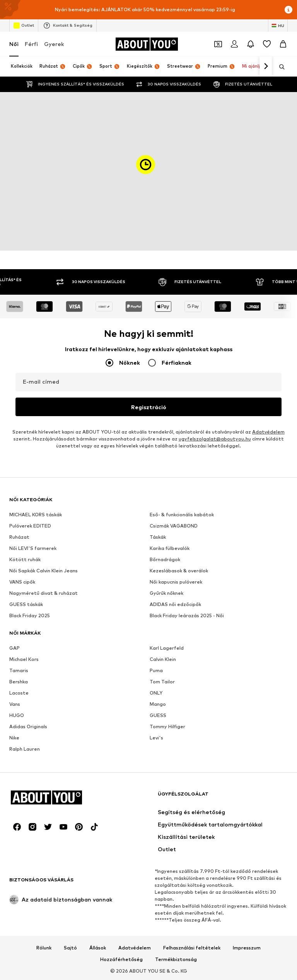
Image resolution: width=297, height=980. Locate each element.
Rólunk (44, 948)
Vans (15, 704)
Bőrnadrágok (165, 559)
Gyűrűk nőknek (166, 593)
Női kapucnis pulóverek (176, 582)
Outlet (24, 26)
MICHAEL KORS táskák (36, 515)
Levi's (156, 738)
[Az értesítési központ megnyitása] (251, 44)
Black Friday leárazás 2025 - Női (187, 615)
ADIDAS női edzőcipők (175, 604)
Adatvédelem (268, 432)
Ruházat (19, 537)
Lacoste (19, 693)
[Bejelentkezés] (234, 44)
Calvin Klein (163, 659)
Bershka (19, 682)
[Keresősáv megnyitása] (279, 67)
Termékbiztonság (176, 960)
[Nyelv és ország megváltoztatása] (278, 26)
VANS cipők (22, 582)
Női (14, 44)
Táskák (158, 537)
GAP (15, 648)
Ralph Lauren (25, 749)
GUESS (158, 715)
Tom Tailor (162, 682)
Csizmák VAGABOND (174, 526)
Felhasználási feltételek (192, 948)
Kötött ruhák (25, 559)
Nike (14, 738)
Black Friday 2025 (30, 615)
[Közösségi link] (17, 827)
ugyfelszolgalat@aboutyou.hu (215, 439)
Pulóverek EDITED (30, 526)
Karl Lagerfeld (167, 648)
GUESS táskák (26, 604)
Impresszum (247, 948)
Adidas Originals (28, 726)
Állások (98, 948)
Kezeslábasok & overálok (179, 571)
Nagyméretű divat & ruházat (44, 593)
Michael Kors (24, 659)
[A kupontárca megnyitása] (218, 44)
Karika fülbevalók (170, 548)
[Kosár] (283, 44)
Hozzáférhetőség (121, 960)
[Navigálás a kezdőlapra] (147, 44)
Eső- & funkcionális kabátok (182, 515)
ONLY (156, 693)
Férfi (31, 44)
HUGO (17, 715)
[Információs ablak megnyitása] (288, 10)
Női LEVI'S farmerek (33, 548)
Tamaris (19, 670)
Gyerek (54, 44)
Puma (156, 670)
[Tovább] (266, 67)
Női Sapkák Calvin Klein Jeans (44, 571)
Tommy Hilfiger (167, 726)
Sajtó (70, 948)
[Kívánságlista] (267, 44)
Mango (158, 704)
